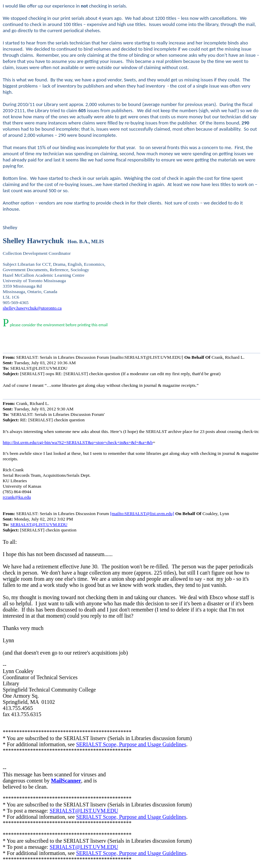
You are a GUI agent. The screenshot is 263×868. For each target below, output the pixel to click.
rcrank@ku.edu (17, 497)
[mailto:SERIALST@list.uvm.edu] (142, 514)
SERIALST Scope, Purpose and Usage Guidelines (131, 744)
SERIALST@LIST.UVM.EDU (39, 524)
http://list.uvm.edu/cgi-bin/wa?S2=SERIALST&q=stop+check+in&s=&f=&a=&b (78, 442)
